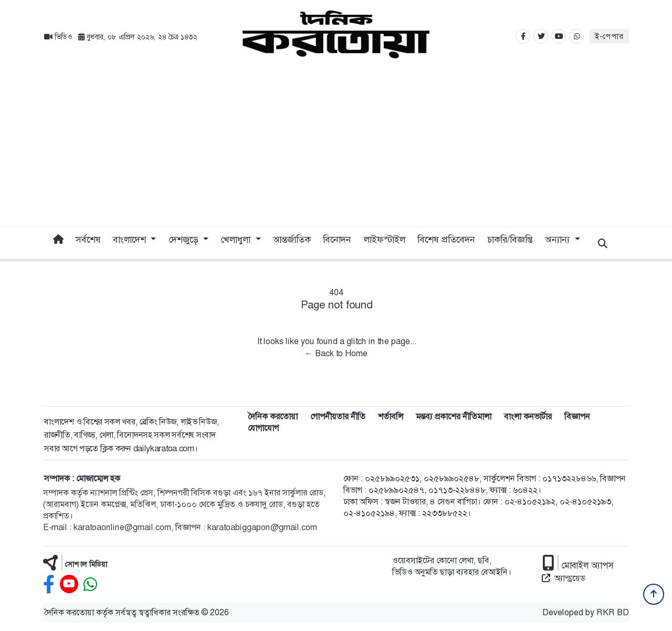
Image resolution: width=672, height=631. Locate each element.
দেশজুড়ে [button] (185, 240)
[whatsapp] (90, 585)
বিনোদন (337, 240)
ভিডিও (59, 37)
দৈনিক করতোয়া (273, 416)
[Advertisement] (336, 148)
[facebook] (49, 585)
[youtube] (69, 585)
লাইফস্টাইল (385, 240)
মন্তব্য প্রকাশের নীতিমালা (454, 416)
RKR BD (613, 612)
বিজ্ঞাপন (577, 416)
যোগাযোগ (263, 428)
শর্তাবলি (391, 416)
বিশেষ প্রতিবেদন (446, 240)
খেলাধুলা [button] (237, 240)
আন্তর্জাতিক (292, 240)
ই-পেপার (609, 36)
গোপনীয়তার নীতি (338, 416)
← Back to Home (336, 353)
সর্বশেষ (88, 240)
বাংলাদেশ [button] (131, 240)
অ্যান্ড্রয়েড (564, 578)
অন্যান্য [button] (559, 240)
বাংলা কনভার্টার (528, 416)
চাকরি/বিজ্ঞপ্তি (510, 240)
